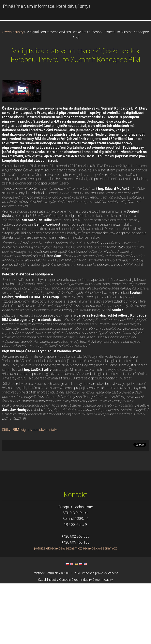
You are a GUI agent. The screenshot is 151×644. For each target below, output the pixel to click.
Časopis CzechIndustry (75, 641)
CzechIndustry (13, 93)
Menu (140, 9)
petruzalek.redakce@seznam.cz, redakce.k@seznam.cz (76, 609)
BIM (16, 491)
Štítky (6, 491)
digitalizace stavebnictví (39, 491)
